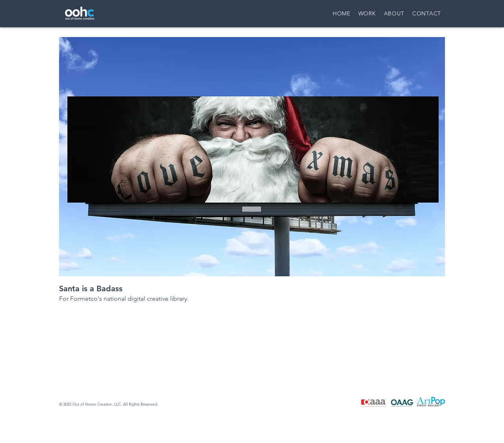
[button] (252, 157)
